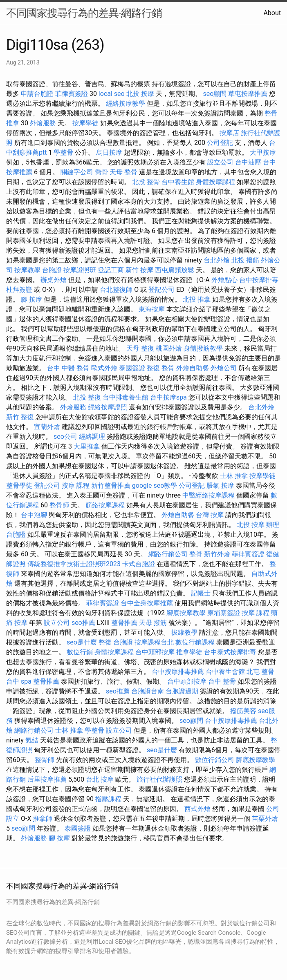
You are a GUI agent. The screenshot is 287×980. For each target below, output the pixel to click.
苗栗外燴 (265, 819)
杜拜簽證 (19, 290)
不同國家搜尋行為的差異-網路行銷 (84, 13)
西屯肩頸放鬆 (175, 270)
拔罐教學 (184, 632)
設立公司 (220, 162)
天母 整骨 (123, 172)
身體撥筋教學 (203, 348)
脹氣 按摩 (220, 486)
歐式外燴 (104, 368)
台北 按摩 (100, 779)
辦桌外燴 (54, 280)
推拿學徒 (189, 652)
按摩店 (229, 133)
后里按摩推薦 (47, 779)
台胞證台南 (148, 691)
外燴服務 (43, 123)
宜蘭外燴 (47, 427)
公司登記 (220, 143)
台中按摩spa (168, 397)
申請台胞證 (37, 94)
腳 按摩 (31, 299)
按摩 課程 (76, 486)
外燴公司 (224, 368)
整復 (105, 642)
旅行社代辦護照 (159, 779)
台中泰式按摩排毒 (230, 652)
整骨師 (59, 505)
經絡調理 (92, 437)
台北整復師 (116, 290)
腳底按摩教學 (186, 613)
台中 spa (19, 681)
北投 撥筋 (245, 260)
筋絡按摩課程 (105, 505)
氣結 (32, 740)
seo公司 (65, 437)
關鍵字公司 (77, 172)
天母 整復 (140, 348)
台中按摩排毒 (259, 280)
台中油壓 (248, 162)
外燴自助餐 (193, 368)
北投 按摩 (140, 94)
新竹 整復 (20, 417)
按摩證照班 (80, 270)
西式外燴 (197, 809)
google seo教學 (155, 486)
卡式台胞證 (139, 564)
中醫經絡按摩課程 (209, 495)
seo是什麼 (82, 642)
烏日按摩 (109, 152)
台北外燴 (217, 260)
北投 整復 (87, 397)
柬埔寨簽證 (224, 613)
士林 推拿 (234, 476)
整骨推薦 (124, 623)
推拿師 (43, 819)
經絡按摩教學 (126, 103)
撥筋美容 (243, 711)
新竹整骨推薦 (111, 486)
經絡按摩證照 (108, 407)
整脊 (196, 554)
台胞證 (52, 270)
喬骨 (101, 172)
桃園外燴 (169, 348)
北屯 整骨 (260, 672)
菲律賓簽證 (72, 94)
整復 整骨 (161, 368)
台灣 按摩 (210, 515)
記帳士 (201, 593)
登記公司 (161, 290)
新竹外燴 (217, 554)
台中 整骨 (222, 681)
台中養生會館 (225, 672)
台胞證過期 (182, 691)
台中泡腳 (34, 515)
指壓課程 (108, 799)
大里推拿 (87, 446)
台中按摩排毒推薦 (178, 672)
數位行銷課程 (195, 642)
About (272, 13)
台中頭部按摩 (155, 652)
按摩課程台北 (154, 642)
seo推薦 (83, 623)
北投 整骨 (146, 182)
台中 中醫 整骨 (68, 368)
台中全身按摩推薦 (147, 603)
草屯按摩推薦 (248, 94)
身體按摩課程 (215, 182)
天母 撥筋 (153, 623)
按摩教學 (27, 270)
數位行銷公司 (215, 760)
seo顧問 (215, 94)
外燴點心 (224, 280)
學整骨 (63, 152)
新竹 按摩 (139, 270)
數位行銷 (80, 652)
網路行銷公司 (168, 554)
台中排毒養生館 (126, 397)
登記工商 (111, 270)
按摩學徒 (85, 123)
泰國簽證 (132, 368)
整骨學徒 (19, 486)
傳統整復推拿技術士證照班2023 (74, 564)
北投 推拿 (197, 299)
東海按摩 (152, 309)
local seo (112, 94)
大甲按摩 (263, 152)
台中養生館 (178, 182)
